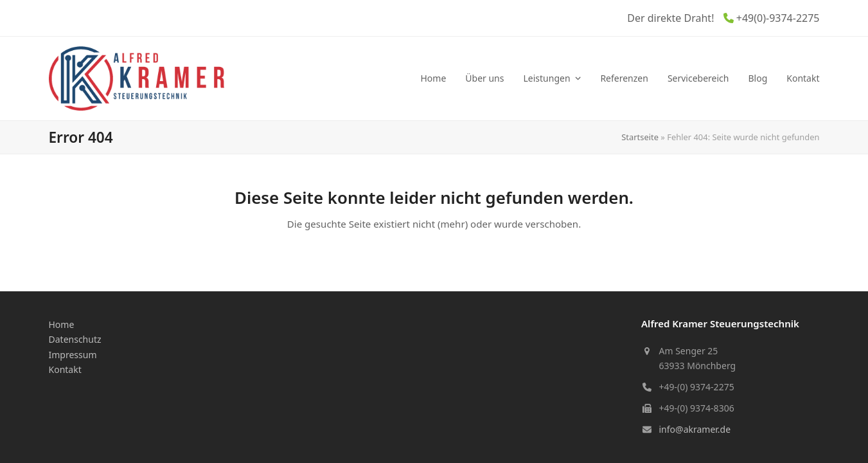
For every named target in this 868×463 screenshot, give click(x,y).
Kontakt (65, 369)
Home (62, 324)
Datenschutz (75, 339)
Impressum (73, 355)
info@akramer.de (695, 429)
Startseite (640, 137)
